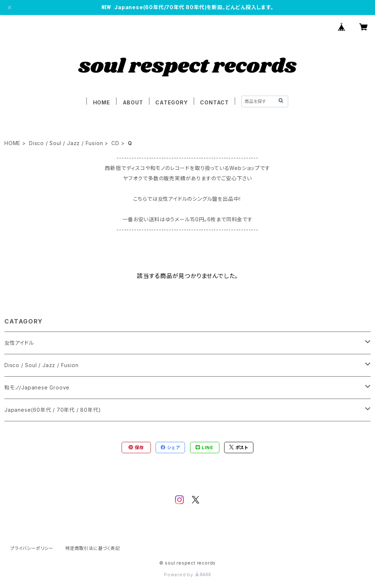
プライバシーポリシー (32, 548)
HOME (102, 102)
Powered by (187, 575)
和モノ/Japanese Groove (37, 387)
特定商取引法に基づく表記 (93, 548)
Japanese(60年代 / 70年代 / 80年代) (53, 410)
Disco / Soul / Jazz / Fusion (66, 143)
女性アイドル (19, 343)
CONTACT (214, 102)
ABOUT (133, 102)
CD (115, 143)
